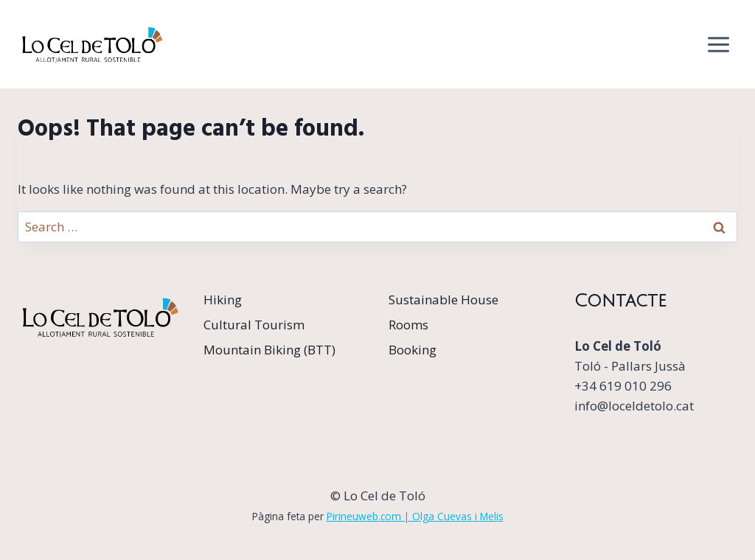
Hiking (223, 300)
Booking (413, 350)
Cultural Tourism (254, 325)
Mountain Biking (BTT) (269, 350)
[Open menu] (718, 44)
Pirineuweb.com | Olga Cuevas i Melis (415, 516)
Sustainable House (443, 300)
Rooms (408, 325)
